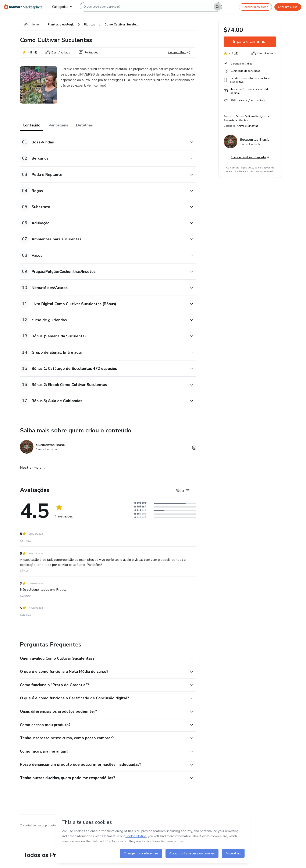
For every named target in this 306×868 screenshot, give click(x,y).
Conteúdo (32, 125)
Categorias (62, 7)
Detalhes (84, 125)
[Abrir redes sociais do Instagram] (194, 448)
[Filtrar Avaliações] (182, 491)
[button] (103, 142)
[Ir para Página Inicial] (25, 7)
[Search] (217, 7)
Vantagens (58, 125)
